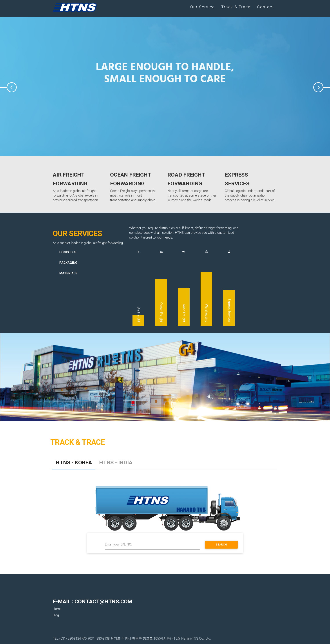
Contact (266, 7)
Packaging (68, 263)
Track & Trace (236, 7)
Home (57, 609)
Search (221, 545)
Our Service (202, 7)
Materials (68, 273)
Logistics (68, 252)
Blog (56, 615)
